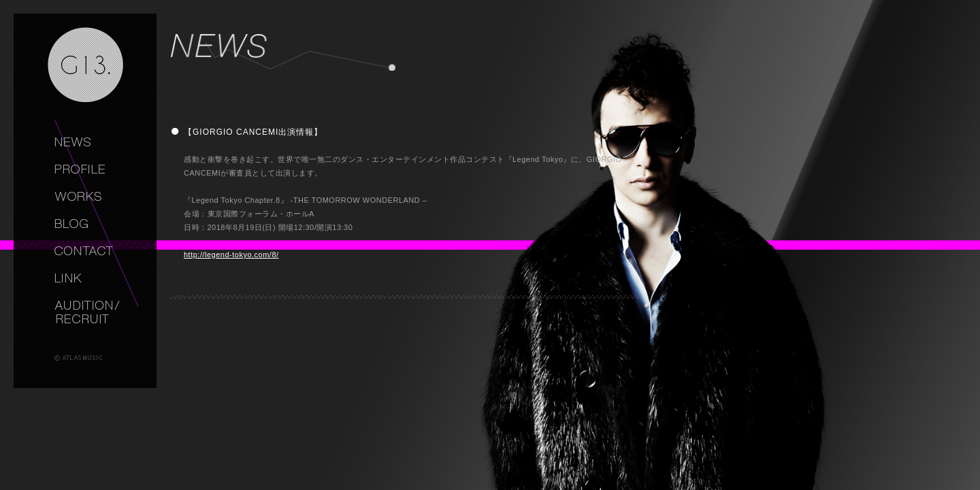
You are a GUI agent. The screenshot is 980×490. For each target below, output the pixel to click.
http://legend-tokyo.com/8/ (231, 255)
